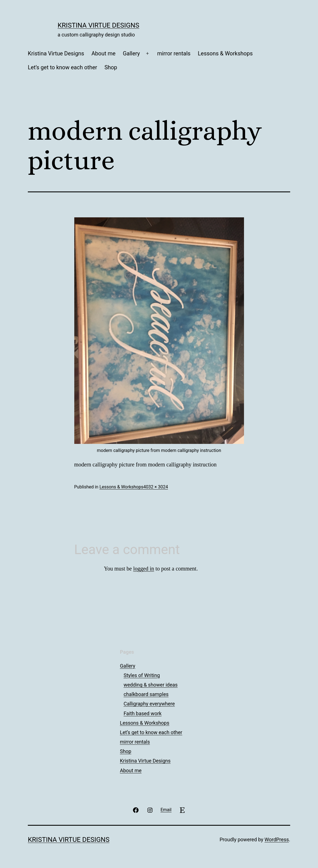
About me (103, 53)
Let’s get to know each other (62, 67)
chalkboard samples (146, 694)
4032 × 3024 (156, 487)
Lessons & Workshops (225, 53)
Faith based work (142, 713)
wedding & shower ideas (151, 685)
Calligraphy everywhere (149, 704)
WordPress (277, 839)
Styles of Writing (142, 675)
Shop (111, 67)
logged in (144, 569)
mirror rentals (174, 53)
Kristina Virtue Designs (98, 25)
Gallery (131, 53)
